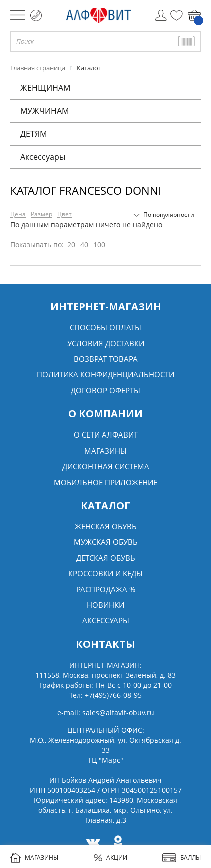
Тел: (105, 695)
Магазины (105, 451)
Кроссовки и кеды (105, 573)
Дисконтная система (106, 466)
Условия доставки (106, 343)
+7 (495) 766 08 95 (36, 15)
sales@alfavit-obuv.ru (118, 712)
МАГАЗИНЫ (34, 858)
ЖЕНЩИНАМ (45, 88)
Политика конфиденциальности (105, 374)
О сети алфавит (106, 435)
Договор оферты (105, 390)
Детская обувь (106, 558)
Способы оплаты (105, 327)
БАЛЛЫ (182, 858)
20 (71, 244)
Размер (41, 214)
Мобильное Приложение (105, 482)
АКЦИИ (111, 858)
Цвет (64, 214)
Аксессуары (43, 157)
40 (84, 244)
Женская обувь (106, 526)
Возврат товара (106, 359)
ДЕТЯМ (33, 134)
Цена (18, 214)
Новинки (105, 605)
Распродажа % (106, 589)
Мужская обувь (106, 542)
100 (99, 244)
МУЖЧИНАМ (44, 111)
